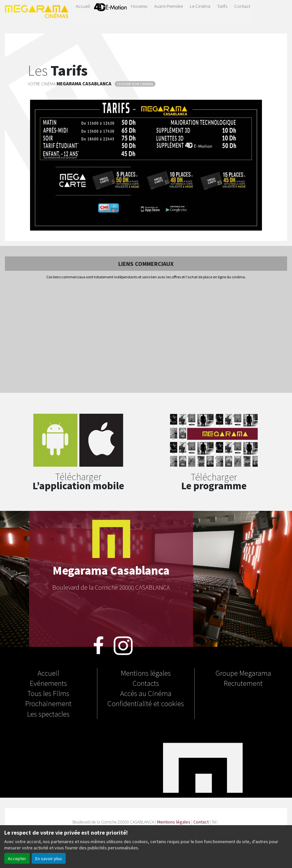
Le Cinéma (200, 6)
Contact (242, 6)
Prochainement (48, 703)
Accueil (83, 6)
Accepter (17, 858)
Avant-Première (169, 6)
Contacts (146, 683)
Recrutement (243, 683)
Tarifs (222, 6)
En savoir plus (49, 858)
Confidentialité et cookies (146, 703)
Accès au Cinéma (146, 693)
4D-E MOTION (110, 10)
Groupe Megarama (243, 673)
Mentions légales (146, 673)
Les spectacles (48, 714)
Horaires (139, 6)
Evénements (48, 683)
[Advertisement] (146, 337)
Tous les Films (48, 693)
